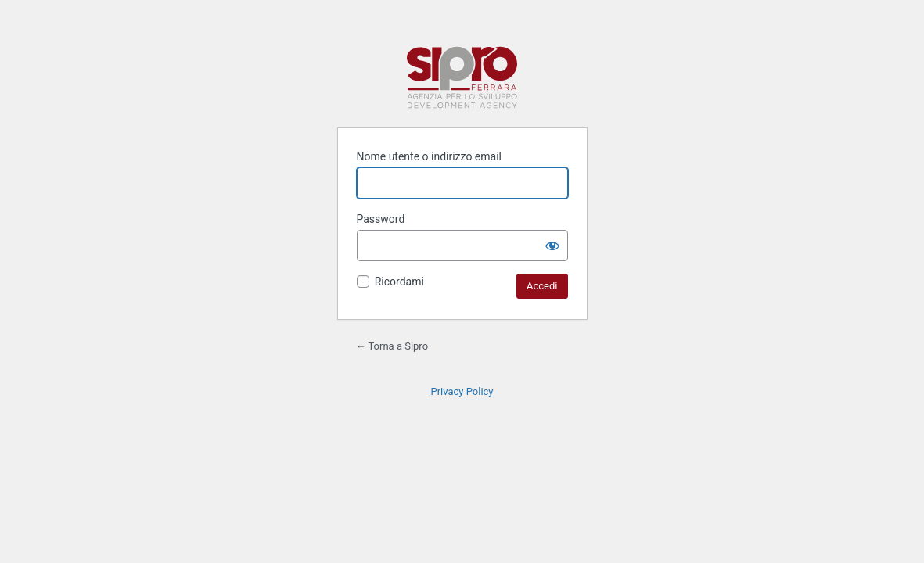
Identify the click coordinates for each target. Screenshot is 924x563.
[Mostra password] (552, 246)
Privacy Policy (462, 391)
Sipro (462, 77)
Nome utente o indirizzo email (429, 156)
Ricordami (399, 281)
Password (381, 219)
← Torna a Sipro (392, 346)
